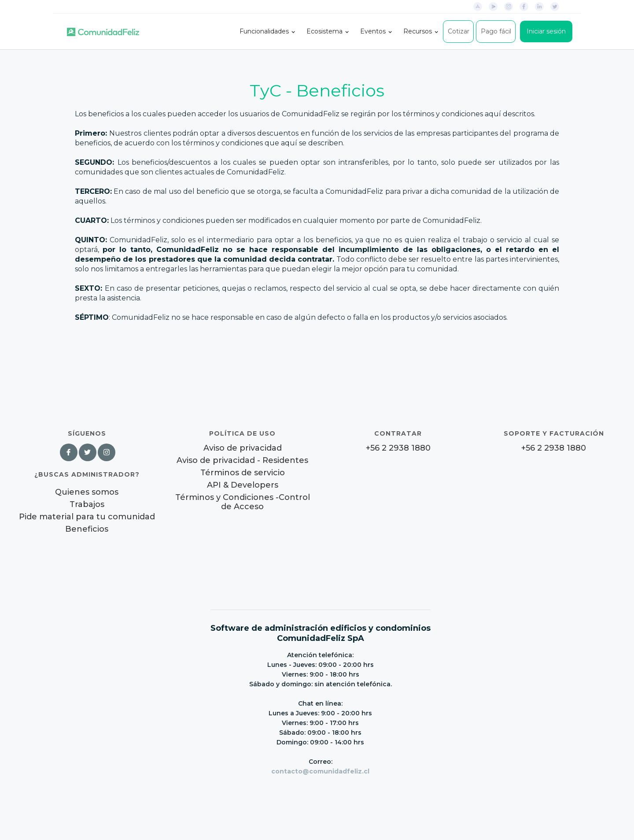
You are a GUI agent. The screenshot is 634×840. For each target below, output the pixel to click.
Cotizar (459, 31)
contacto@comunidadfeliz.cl (320, 771)
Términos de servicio (243, 473)
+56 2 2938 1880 (398, 448)
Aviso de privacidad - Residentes (242, 461)
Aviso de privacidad (243, 448)
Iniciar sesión (546, 31)
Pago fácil (496, 31)
